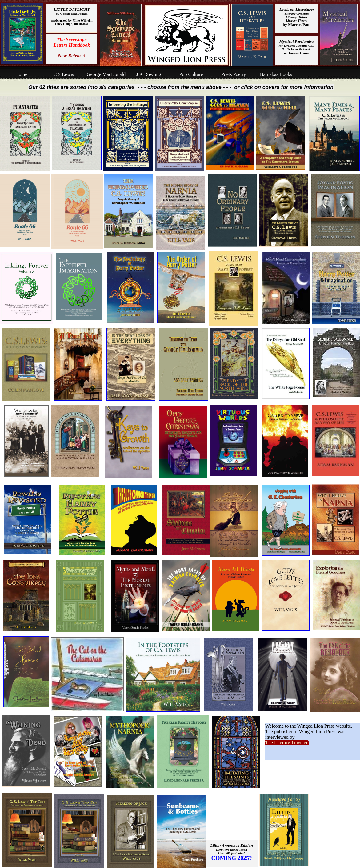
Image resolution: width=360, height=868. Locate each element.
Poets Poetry (234, 74)
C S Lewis (64, 74)
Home (21, 74)
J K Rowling (149, 74)
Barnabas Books (276, 74)
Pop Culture (191, 74)
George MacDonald (106, 74)
